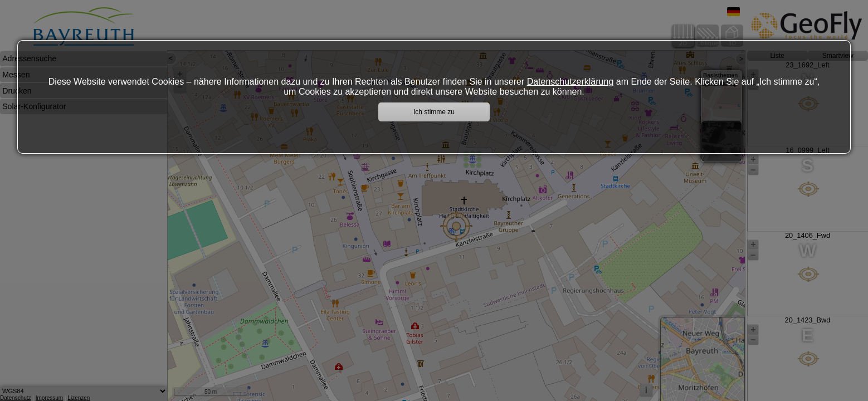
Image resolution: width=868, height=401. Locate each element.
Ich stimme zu (434, 112)
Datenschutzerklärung (570, 82)
